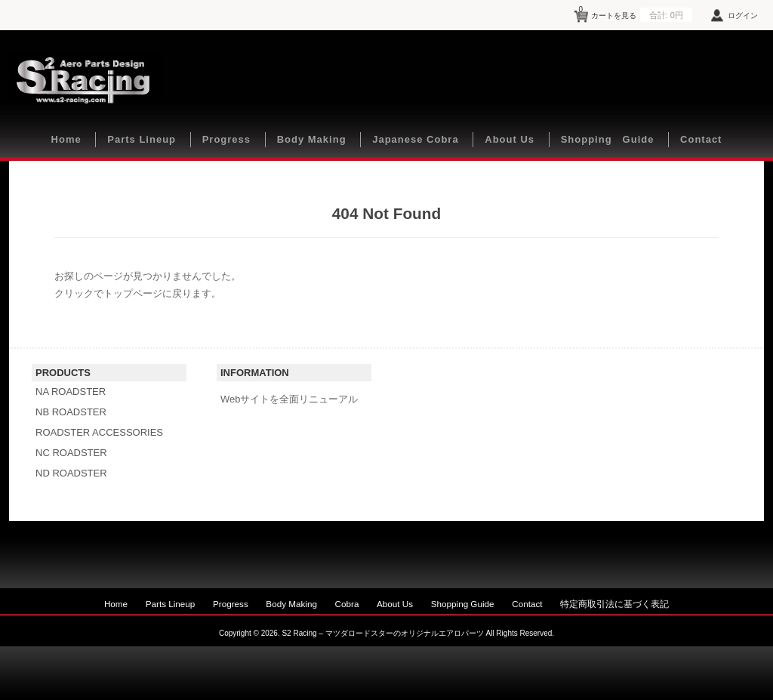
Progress (226, 139)
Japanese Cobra (415, 139)
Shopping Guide (608, 139)
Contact (701, 139)
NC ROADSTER (71, 453)
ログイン (743, 15)
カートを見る (636, 13)
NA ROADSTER (71, 392)
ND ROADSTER (71, 473)
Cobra (347, 604)
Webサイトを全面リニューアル (289, 399)
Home (66, 139)
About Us (510, 139)
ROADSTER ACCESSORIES (99, 432)
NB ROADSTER (71, 412)
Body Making (312, 139)
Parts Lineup (142, 139)
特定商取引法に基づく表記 (614, 604)
